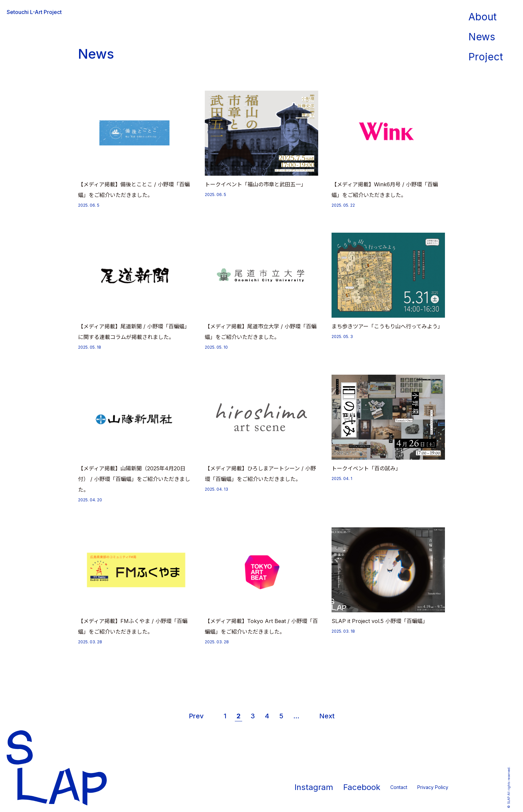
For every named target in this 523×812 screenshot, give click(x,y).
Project (486, 57)
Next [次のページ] (327, 716)
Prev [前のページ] (196, 716)
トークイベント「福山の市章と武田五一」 (255, 184)
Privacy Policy (433, 787)
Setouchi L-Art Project (34, 12)
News (482, 37)
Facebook (362, 787)
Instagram (314, 787)
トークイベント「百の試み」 (366, 468)
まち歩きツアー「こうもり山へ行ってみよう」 (387, 326)
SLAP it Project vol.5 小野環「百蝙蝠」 (380, 621)
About (482, 17)
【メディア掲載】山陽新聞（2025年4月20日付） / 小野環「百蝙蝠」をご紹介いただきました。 (134, 479)
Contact (399, 787)
